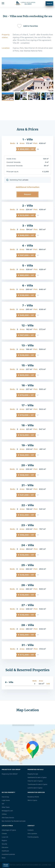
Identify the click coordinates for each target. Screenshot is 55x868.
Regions (4, 841)
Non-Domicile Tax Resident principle (14, 821)
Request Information (27, 195)
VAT (3, 804)
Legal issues (6, 800)
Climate (4, 834)
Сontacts (31, 830)
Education (5, 847)
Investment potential (8, 854)
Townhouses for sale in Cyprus (37, 784)
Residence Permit (33, 797)
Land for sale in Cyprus (35, 788)
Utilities (4, 814)
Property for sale (33, 774)
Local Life (5, 837)
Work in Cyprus (32, 800)
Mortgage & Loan (7, 811)
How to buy (5, 797)
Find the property (33, 837)
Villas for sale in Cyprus (35, 781)
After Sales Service (8, 818)
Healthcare (5, 851)
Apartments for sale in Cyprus (37, 777)
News (4, 858)
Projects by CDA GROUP (10, 774)
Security (4, 844)
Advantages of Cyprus (9, 830)
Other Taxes (6, 807)
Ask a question (32, 834)
